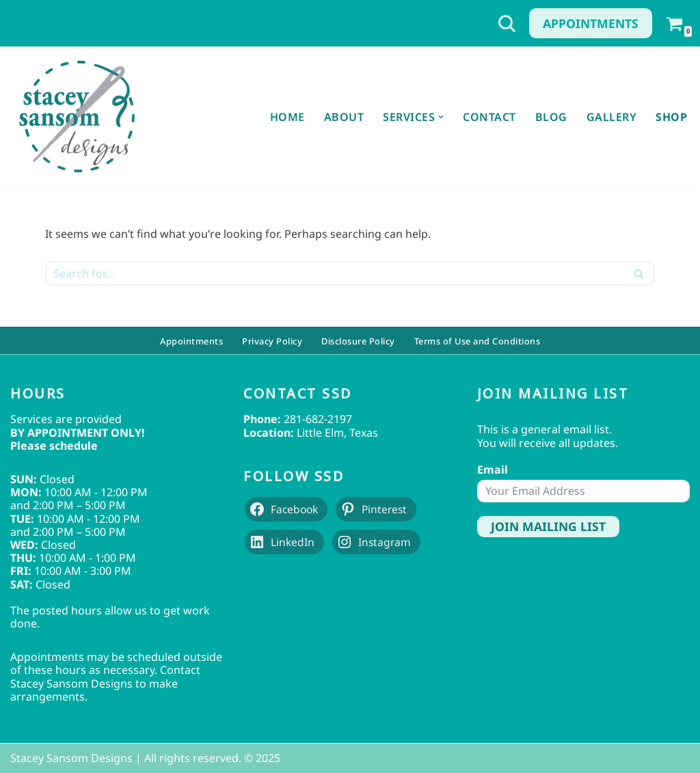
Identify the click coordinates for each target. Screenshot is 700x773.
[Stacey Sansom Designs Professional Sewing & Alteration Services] (77, 117)
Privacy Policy (272, 341)
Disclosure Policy (358, 341)
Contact (489, 117)
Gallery (612, 117)
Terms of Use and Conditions (477, 341)
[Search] (507, 24)
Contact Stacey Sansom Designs (105, 676)
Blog (551, 117)
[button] (441, 117)
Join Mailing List (548, 526)
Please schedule (54, 446)
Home (287, 117)
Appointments (591, 23)
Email (493, 470)
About (344, 117)
